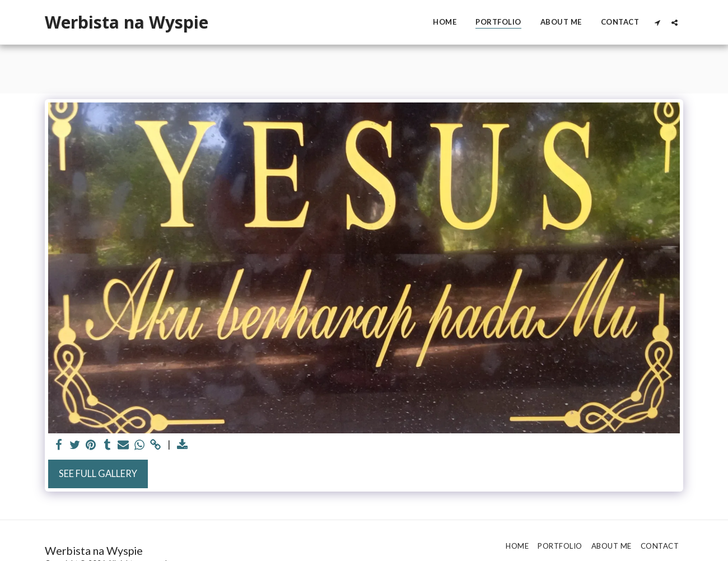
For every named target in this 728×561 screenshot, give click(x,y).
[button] (657, 22)
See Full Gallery (98, 474)
